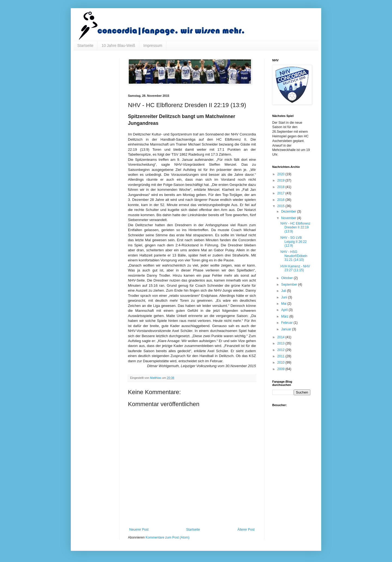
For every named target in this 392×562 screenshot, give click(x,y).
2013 (281, 343)
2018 (281, 187)
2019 (281, 180)
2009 (281, 369)
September (290, 285)
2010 (281, 362)
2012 (281, 350)
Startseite (85, 46)
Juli (284, 291)
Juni (285, 297)
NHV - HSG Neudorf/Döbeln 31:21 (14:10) (294, 256)
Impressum (153, 46)
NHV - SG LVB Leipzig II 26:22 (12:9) (293, 242)
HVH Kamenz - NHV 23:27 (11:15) (295, 268)
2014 (281, 337)
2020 (281, 174)
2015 (281, 206)
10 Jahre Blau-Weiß (118, 46)
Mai (284, 304)
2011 (281, 356)
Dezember (289, 211)
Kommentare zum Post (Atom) (168, 537)
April (285, 310)
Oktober (287, 278)
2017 (281, 193)
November (289, 218)
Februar (287, 323)
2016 (281, 200)
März (285, 316)
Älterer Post (246, 530)
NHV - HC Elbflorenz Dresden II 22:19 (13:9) (295, 227)
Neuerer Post (139, 530)
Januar (287, 329)
